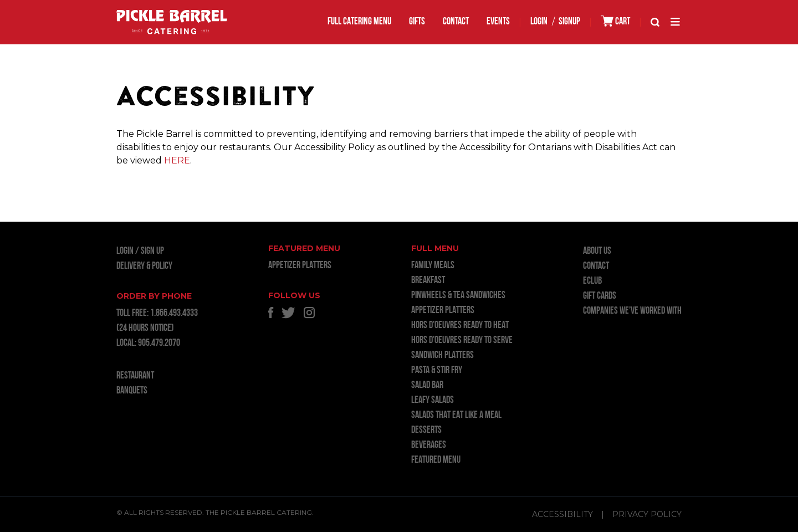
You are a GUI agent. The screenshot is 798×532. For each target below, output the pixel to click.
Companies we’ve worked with (632, 311)
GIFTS (417, 22)
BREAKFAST (428, 281)
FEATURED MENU (436, 460)
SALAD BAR (427, 385)
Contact (456, 22)
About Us (597, 251)
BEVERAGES (429, 445)
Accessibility (562, 514)
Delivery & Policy (144, 266)
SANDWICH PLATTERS (443, 355)
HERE (177, 160)
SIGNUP (569, 22)
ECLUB (592, 281)
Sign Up (152, 251)
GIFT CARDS (600, 296)
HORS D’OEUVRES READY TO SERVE (462, 341)
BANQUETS (132, 391)
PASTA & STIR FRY (437, 370)
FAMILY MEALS (433, 266)
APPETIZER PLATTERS (300, 266)
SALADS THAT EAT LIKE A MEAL (456, 415)
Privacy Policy (647, 514)
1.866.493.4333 (174, 313)
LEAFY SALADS (433, 400)
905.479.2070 (159, 343)
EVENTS (498, 22)
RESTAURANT (135, 376)
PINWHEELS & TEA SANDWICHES (458, 296)
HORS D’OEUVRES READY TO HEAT (460, 326)
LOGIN (539, 22)
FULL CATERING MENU (359, 22)
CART (615, 21)
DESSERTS (426, 430)
